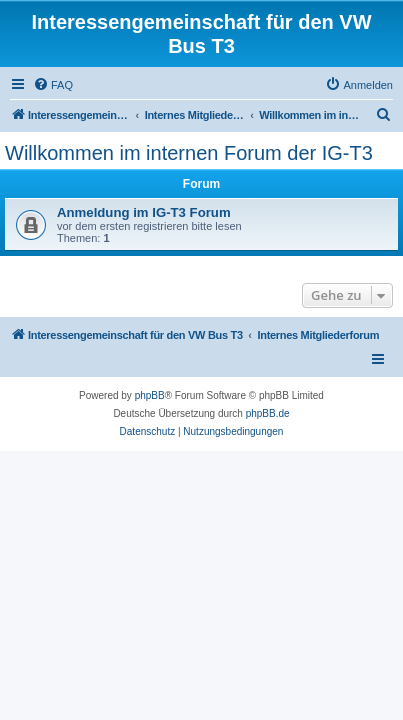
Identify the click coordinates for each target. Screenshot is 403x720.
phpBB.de (268, 413)
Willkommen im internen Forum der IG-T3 (189, 153)
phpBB (150, 395)
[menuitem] (53, 85)
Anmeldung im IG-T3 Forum (144, 212)
